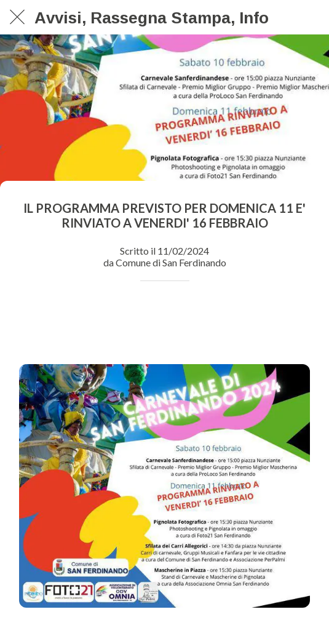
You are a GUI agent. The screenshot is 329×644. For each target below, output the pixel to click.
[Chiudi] (17, 17)
